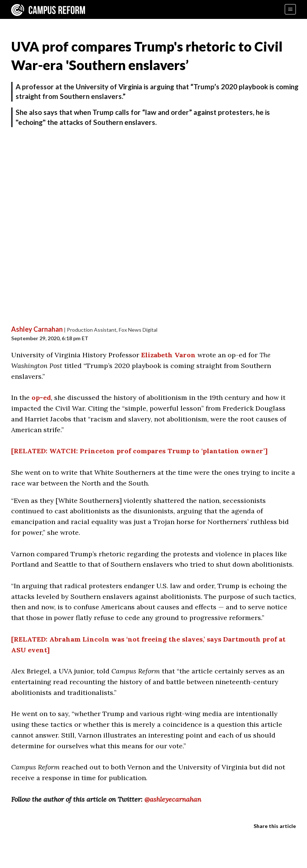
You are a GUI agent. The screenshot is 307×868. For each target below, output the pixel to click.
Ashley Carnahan (37, 329)
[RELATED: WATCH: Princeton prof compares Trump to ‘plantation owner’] (139, 451)
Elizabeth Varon (168, 355)
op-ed (41, 397)
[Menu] (290, 9)
